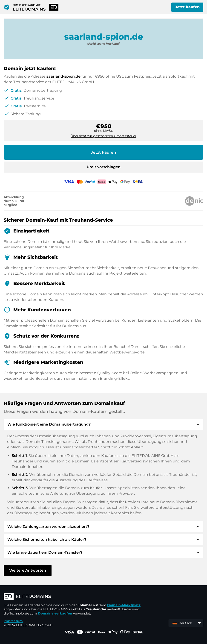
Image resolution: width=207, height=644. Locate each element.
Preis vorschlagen (104, 167)
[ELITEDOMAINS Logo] (73, 597)
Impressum (13, 621)
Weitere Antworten (28, 570)
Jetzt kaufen (187, 7)
